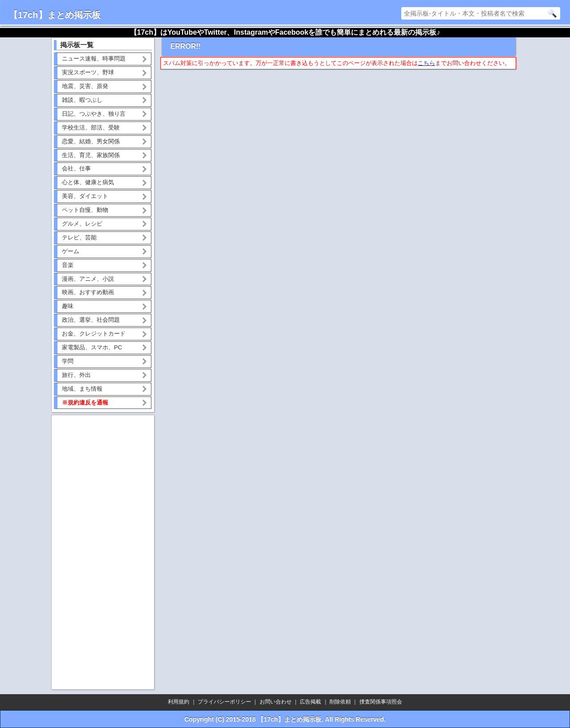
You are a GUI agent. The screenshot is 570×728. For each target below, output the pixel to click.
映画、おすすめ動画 (88, 292)
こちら (426, 63)
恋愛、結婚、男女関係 (91, 141)
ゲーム (71, 251)
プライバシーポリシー (224, 702)
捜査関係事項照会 (381, 702)
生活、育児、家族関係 (91, 155)
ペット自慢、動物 (85, 210)
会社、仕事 (76, 168)
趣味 (68, 306)
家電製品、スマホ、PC (92, 347)
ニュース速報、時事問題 (94, 59)
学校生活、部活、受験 (91, 127)
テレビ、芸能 (79, 237)
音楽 (68, 265)
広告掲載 (310, 702)
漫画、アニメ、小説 (88, 279)
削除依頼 (340, 702)
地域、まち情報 (82, 389)
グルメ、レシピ (82, 224)
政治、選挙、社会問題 (91, 320)
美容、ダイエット (85, 196)
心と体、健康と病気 (88, 182)
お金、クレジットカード (94, 334)
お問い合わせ (276, 702)
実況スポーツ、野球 (88, 72)
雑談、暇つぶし (82, 100)
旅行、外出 (76, 375)
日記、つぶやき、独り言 (94, 114)
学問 (68, 361)
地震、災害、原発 (85, 86)
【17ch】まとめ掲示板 (55, 15)
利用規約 (179, 702)
